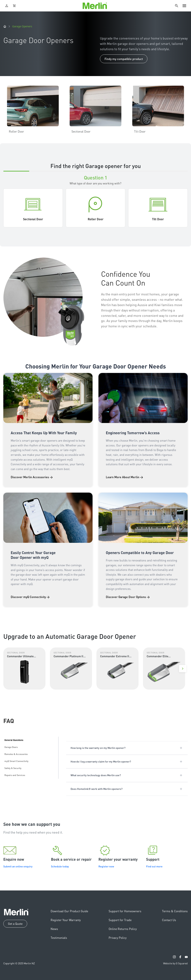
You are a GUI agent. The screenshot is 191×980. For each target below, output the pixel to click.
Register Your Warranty (66, 920)
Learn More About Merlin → (124, 477)
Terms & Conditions (175, 911)
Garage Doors (11, 747)
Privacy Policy (118, 938)
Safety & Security (13, 768)
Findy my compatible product (124, 59)
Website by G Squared (175, 963)
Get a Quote (15, 924)
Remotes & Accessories (16, 754)
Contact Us (169, 920)
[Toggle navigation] (184, 6)
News (54, 929)
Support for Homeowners (125, 911)
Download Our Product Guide (69, 911)
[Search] (177, 6)
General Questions (14, 740)
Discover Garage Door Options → (128, 597)
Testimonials (59, 938)
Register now (106, 866)
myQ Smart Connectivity (16, 761)
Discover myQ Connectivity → (30, 597)
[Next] (183, 669)
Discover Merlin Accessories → (32, 477)
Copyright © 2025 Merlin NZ (19, 963)
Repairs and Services (15, 775)
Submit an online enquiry (18, 866)
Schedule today (60, 866)
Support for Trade (120, 920)
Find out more (154, 866)
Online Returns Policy (123, 929)
